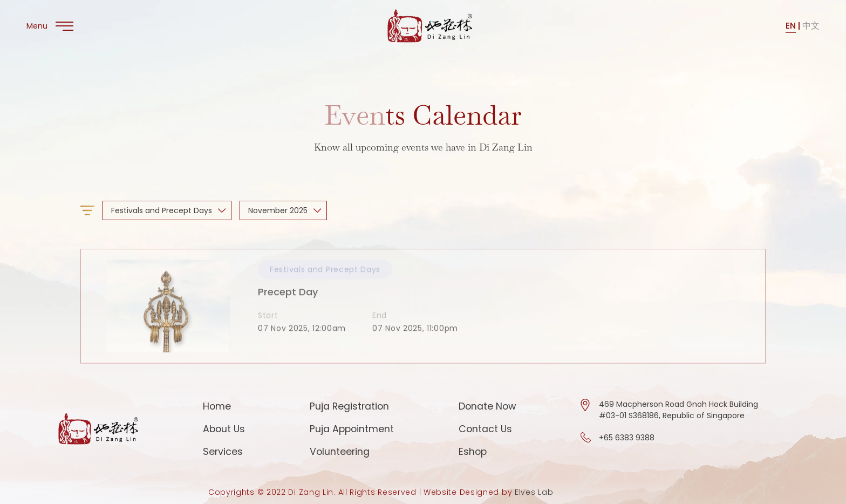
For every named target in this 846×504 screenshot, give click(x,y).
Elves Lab (534, 492)
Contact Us (485, 429)
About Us (224, 429)
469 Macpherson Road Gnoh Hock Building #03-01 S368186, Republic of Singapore (678, 410)
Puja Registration (349, 406)
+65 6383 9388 (627, 438)
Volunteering (340, 451)
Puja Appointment (352, 429)
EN (791, 26)
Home (217, 406)
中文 (811, 26)
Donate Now (487, 406)
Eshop (473, 451)
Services (223, 451)
